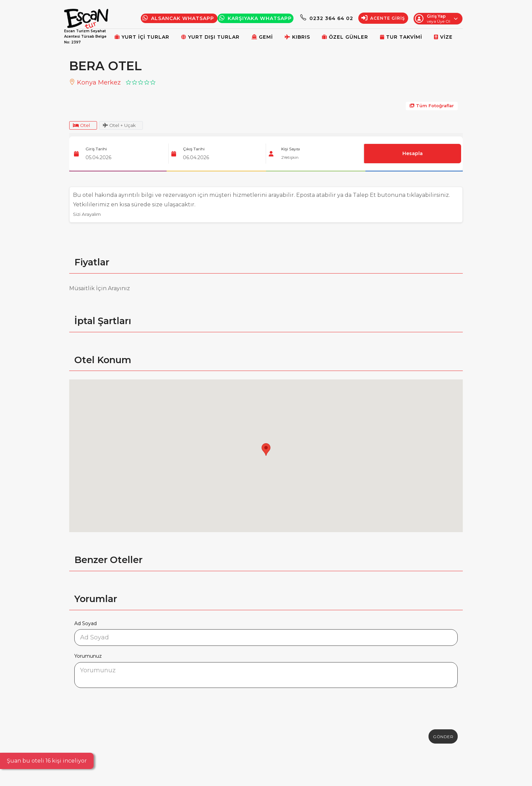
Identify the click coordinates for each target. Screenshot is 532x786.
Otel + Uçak (126, 126)
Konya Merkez (95, 82)
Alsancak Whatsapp (179, 18)
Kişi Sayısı (291, 150)
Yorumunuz (88, 657)
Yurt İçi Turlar (142, 37)
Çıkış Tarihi (194, 150)
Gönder (443, 738)
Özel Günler (345, 37)
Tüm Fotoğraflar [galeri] (432, 106)
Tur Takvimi (401, 37)
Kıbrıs (297, 37)
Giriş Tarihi (96, 150)
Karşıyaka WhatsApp (255, 18)
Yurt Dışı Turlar (210, 37)
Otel (83, 126)
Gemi (262, 37)
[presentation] (126, 708)
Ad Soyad (85, 624)
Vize (443, 37)
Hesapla (413, 155)
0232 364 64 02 (327, 18)
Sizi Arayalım (90, 215)
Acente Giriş (383, 18)
